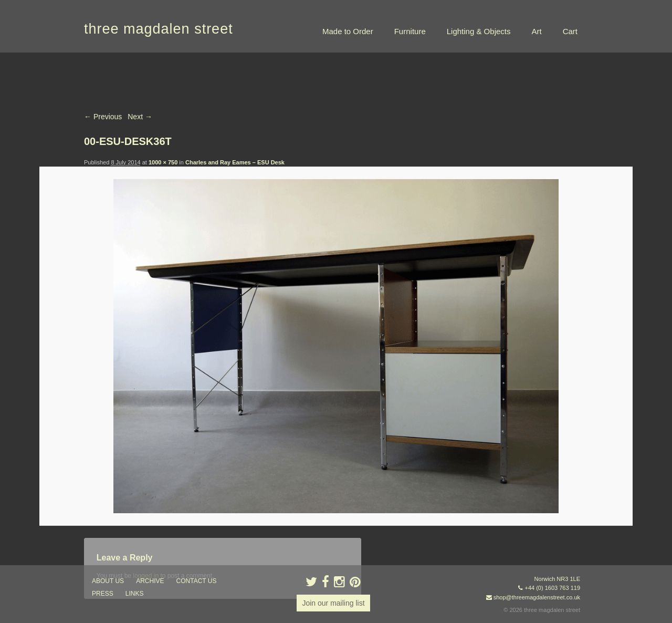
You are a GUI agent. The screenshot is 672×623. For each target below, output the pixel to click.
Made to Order (348, 31)
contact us (197, 581)
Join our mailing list (333, 603)
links (135, 594)
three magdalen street (159, 29)
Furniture (410, 31)
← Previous (103, 117)
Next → (140, 117)
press (103, 594)
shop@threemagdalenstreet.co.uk (537, 597)
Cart (570, 31)
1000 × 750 (163, 162)
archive (150, 581)
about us (108, 581)
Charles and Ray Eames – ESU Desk (235, 162)
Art (536, 31)
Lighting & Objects (479, 31)
